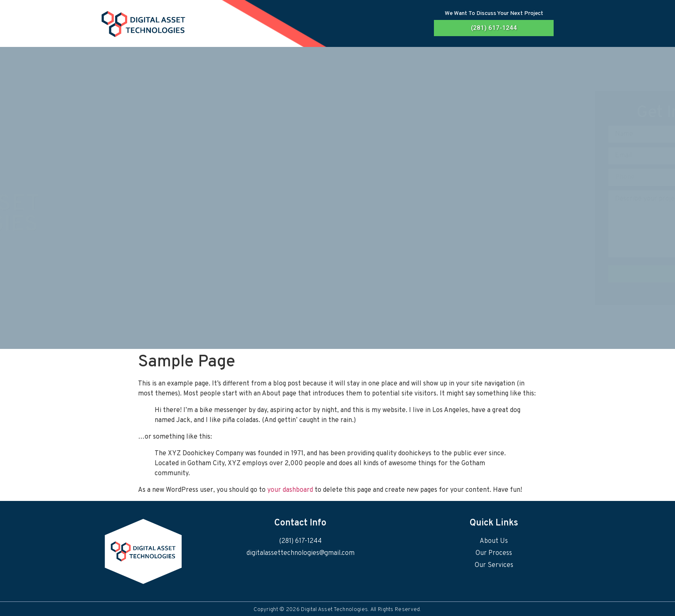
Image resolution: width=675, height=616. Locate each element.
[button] (494, 28)
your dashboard (290, 490)
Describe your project (483, 224)
